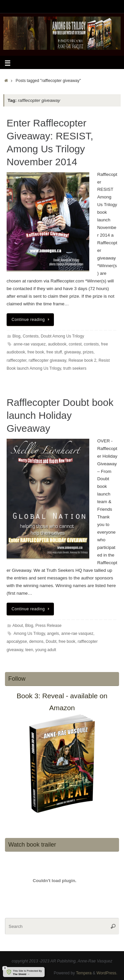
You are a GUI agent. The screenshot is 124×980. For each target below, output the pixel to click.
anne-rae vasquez (30, 344)
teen (29, 650)
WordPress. (107, 973)
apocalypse (17, 641)
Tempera (84, 973)
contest (75, 344)
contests (91, 344)
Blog (17, 336)
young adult (46, 650)
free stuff (54, 352)
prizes (88, 352)
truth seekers (75, 368)
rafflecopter (17, 360)
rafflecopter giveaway (48, 360)
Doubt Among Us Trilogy (62, 336)
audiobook (57, 344)
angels (53, 634)
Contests (31, 336)
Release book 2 (82, 360)
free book (36, 352)
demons (36, 641)
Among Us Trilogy (29, 634)
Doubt (51, 641)
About (18, 626)
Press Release (48, 626)
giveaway (72, 352)
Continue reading (31, 320)
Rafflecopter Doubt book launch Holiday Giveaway (60, 415)
